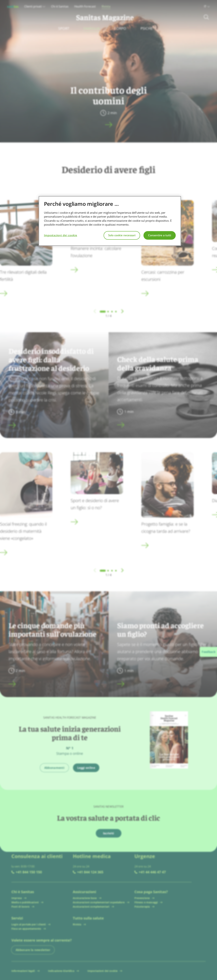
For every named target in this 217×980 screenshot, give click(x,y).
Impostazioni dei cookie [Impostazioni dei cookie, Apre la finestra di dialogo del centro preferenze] (61, 235)
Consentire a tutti (160, 235)
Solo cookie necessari (122, 235)
